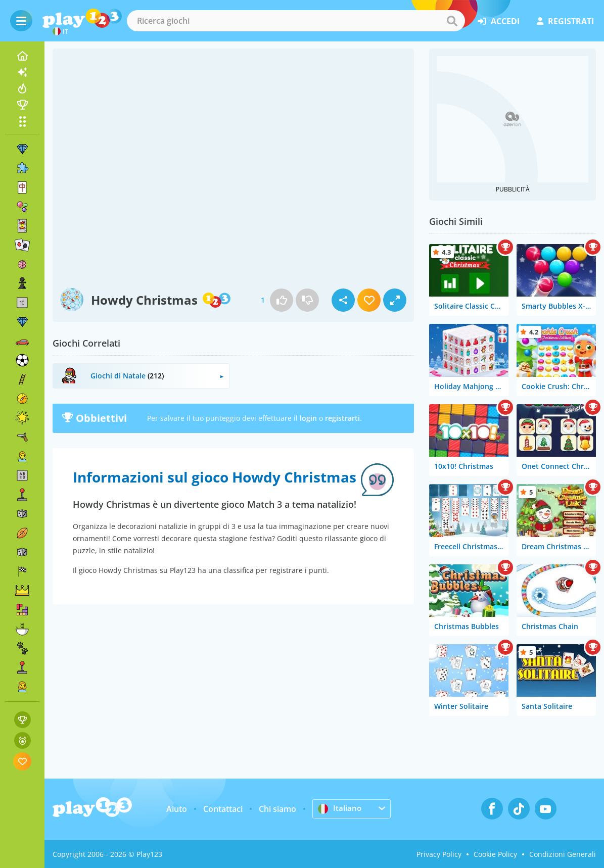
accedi (499, 21)
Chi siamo (277, 809)
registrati (565, 21)
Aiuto (177, 809)
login (308, 418)
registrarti (342, 418)
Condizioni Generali (563, 854)
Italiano (340, 808)
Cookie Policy (495, 854)
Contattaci (223, 809)
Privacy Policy (439, 854)
